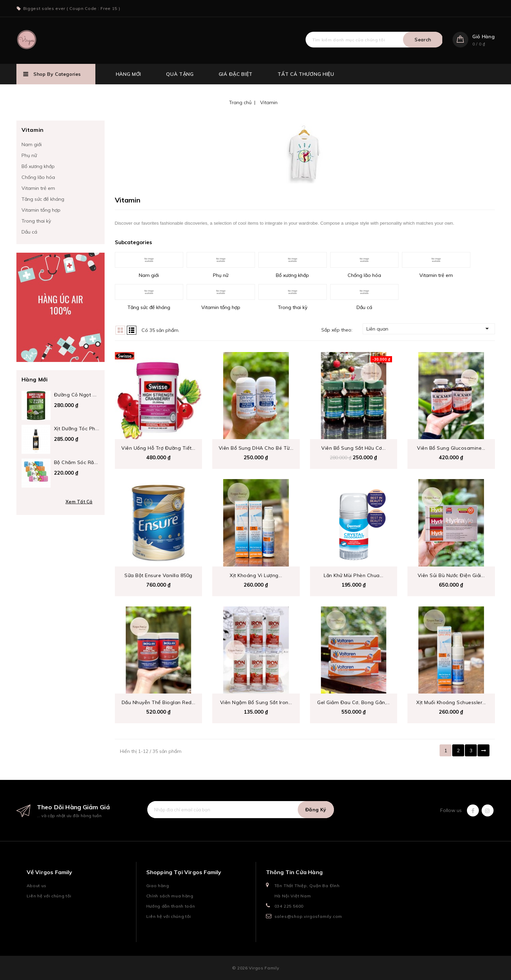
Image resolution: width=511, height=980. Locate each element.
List (132, 330)
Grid (120, 330)
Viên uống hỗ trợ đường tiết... (158, 448)
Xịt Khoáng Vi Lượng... (256, 575)
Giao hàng (158, 886)
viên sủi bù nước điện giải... (451, 575)
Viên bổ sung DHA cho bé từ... (256, 448)
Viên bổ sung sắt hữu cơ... (353, 448)
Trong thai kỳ (36, 221)
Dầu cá (29, 232)
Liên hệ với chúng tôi (49, 896)
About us (37, 886)
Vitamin (33, 130)
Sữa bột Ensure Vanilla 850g (158, 575)
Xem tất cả (79, 502)
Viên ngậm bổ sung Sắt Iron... (256, 702)
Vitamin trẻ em (38, 188)
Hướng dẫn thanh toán (171, 906)
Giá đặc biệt (236, 74)
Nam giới (32, 144)
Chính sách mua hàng (170, 896)
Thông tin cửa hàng (294, 872)
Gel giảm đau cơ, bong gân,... (354, 702)
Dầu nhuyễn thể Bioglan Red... (159, 702)
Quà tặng (180, 74)
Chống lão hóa (38, 177)
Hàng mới (129, 74)
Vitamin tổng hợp (41, 210)
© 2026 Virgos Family (256, 968)
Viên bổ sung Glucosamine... (451, 448)
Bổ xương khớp (38, 166)
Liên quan (429, 328)
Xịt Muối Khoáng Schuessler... (451, 702)
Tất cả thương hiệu (306, 74)
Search (423, 40)
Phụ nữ (29, 155)
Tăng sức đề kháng (43, 199)
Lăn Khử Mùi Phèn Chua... (353, 575)
